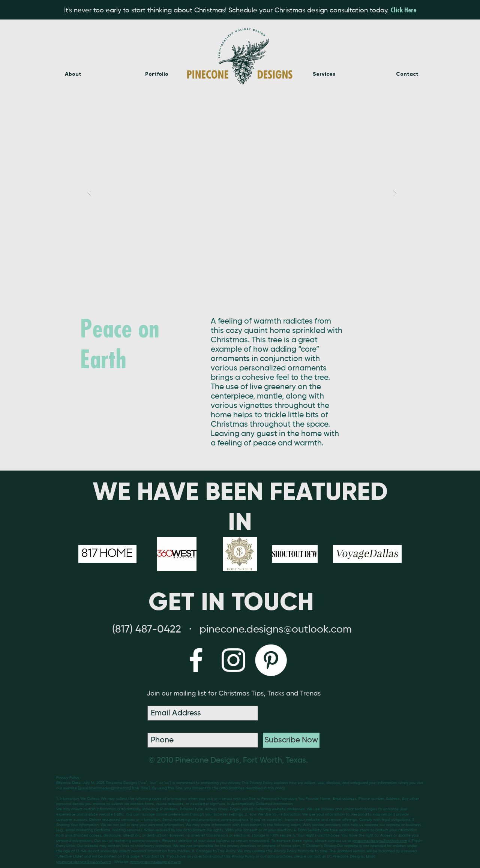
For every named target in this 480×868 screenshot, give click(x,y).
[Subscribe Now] (291, 740)
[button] (242, 193)
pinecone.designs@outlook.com (380, 841)
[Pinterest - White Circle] (271, 660)
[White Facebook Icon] (196, 660)
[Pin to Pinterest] (381, 286)
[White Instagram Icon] (233, 660)
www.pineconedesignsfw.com (104, 788)
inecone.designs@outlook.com (279, 630)
